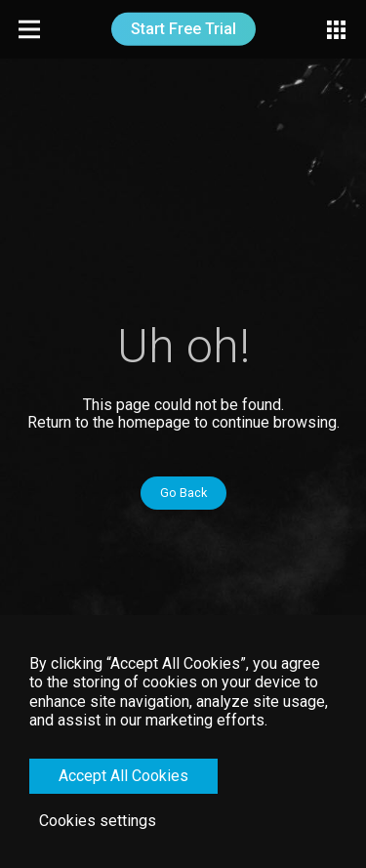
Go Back (183, 493)
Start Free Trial (183, 29)
